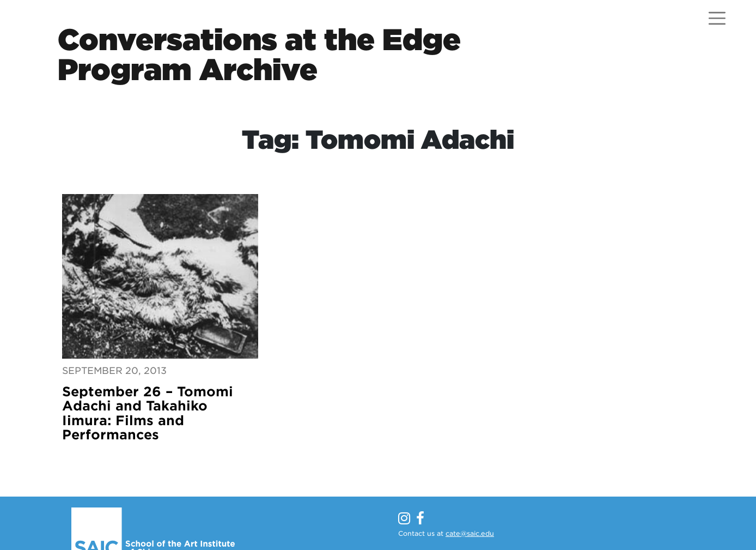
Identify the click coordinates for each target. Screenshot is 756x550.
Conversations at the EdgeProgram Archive (259, 55)
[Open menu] (717, 18)
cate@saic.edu (470, 533)
